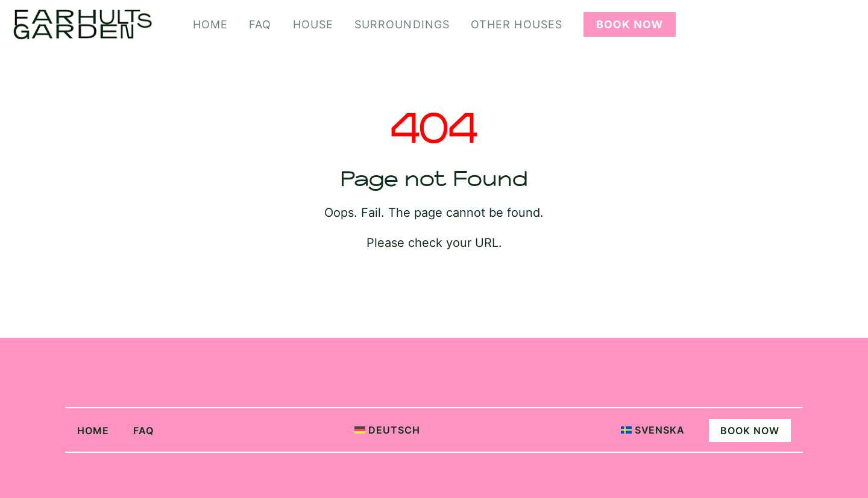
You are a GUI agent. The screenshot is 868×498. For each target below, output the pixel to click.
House (313, 24)
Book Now (630, 24)
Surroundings (402, 24)
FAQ (260, 24)
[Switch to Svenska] (635, 430)
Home (210, 24)
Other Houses (517, 24)
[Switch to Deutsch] (369, 430)
